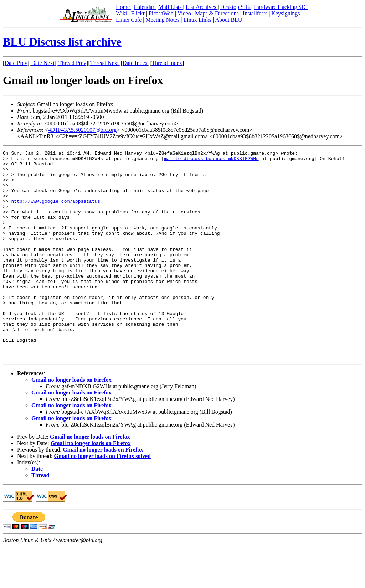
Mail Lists (171, 7)
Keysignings (286, 13)
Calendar (145, 7)
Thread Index (167, 63)
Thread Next (104, 63)
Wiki (122, 13)
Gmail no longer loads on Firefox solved (102, 498)
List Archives (202, 7)
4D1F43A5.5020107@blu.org (82, 130)
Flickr (138, 13)
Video (185, 13)
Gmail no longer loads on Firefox (71, 421)
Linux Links (198, 20)
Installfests (256, 13)
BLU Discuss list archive (62, 42)
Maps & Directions (218, 13)
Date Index (135, 63)
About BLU (228, 20)
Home (124, 7)
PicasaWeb (162, 13)
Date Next (43, 63)
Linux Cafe (129, 20)
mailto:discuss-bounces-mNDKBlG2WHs (211, 160)
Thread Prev (72, 63)
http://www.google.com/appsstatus (56, 212)
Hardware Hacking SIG (281, 7)
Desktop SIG (236, 7)
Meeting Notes (163, 20)
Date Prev (16, 63)
